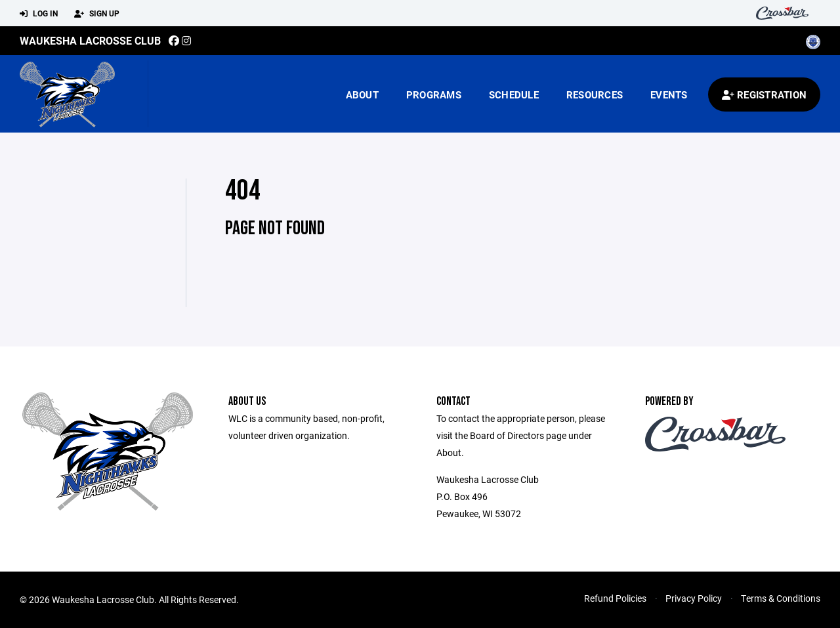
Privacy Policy (694, 598)
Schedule (514, 94)
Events (669, 94)
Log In (39, 14)
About (362, 94)
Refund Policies (615, 598)
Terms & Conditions (781, 598)
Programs (434, 94)
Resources (595, 94)
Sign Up (97, 14)
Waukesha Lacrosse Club (90, 40)
